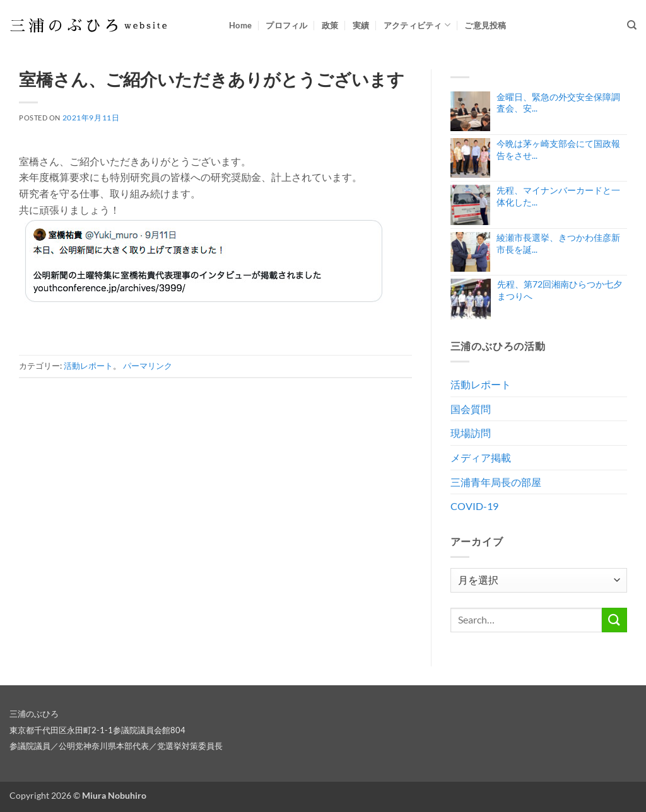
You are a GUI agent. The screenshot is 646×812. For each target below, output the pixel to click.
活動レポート (88, 366)
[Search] (632, 25)
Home (240, 25)
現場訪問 (471, 433)
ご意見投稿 (485, 25)
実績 (361, 25)
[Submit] (614, 620)
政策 (330, 25)
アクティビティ (417, 25)
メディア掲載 (481, 457)
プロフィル (286, 25)
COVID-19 (474, 506)
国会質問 (471, 409)
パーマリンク (148, 366)
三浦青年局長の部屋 (496, 482)
